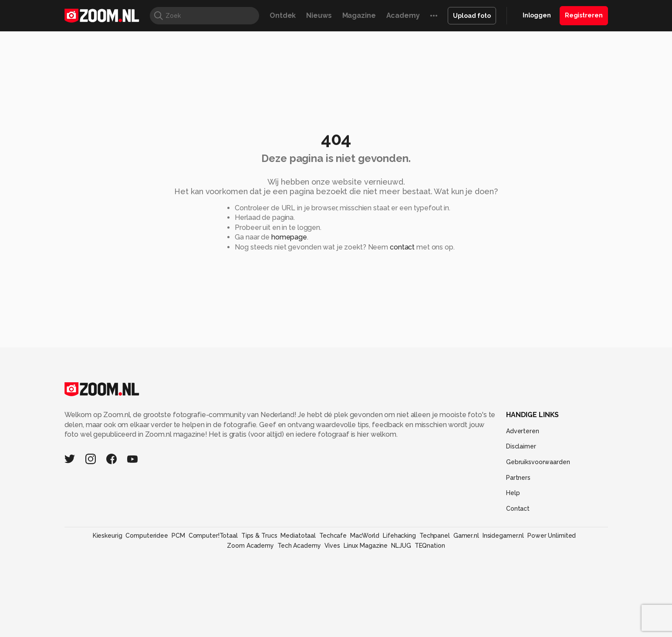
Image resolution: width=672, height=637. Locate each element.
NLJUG (401, 546)
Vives (332, 546)
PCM (178, 536)
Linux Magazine (366, 546)
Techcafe (333, 536)
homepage (289, 237)
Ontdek (283, 15)
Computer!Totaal (213, 536)
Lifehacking (399, 536)
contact (402, 247)
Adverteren (523, 431)
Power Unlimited (552, 536)
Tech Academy (299, 546)
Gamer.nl (466, 536)
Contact (518, 509)
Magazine (359, 15)
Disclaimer (521, 446)
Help (513, 493)
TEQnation (430, 546)
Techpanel (435, 536)
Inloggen (537, 15)
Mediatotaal (298, 536)
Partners (518, 478)
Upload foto (472, 16)
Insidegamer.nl (503, 536)
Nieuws (319, 15)
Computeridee (147, 536)
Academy (403, 15)
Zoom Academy (250, 546)
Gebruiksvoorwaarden (538, 462)
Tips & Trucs (259, 536)
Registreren (584, 15)
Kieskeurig (108, 536)
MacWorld (365, 536)
